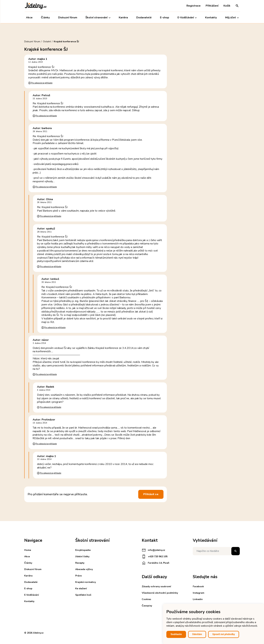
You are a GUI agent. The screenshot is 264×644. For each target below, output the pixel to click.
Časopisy (147, 606)
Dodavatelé (144, 18)
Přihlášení (212, 6)
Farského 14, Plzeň (155, 563)
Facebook (198, 586)
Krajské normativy (86, 582)
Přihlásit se (151, 494)
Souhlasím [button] (176, 634)
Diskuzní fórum (67, 18)
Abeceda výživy (84, 569)
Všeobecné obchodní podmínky (160, 593)
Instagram (199, 593)
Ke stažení (81, 588)
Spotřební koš (83, 595)
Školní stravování (98, 18)
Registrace (193, 6)
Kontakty (211, 18)
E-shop (164, 18)
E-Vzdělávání (187, 18)
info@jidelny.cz (153, 550)
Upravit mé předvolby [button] (224, 634)
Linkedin (198, 599)
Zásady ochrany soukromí (156, 586)
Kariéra (123, 18)
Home (28, 550)
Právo (79, 576)
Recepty (80, 563)
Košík (227, 6)
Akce (29, 18)
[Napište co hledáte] (216, 551)
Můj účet (232, 18)
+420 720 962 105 (155, 557)
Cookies (146, 599)
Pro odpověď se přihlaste (42, 83)
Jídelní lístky (82, 556)
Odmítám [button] (197, 634)
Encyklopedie (83, 550)
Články (45, 18)
